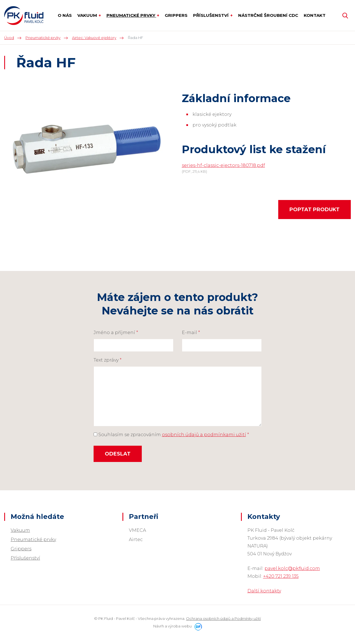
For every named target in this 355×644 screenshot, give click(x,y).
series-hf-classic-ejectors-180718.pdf (223, 165)
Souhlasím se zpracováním (171, 435)
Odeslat (118, 454)
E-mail (191, 333)
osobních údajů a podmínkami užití (204, 435)
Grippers (21, 549)
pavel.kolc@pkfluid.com (292, 568)
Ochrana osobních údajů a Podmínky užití (223, 618)
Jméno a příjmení (116, 333)
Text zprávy (108, 360)
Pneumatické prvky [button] (131, 15)
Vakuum (20, 530)
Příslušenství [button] (211, 15)
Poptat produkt (315, 210)
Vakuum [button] (88, 15)
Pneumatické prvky (33, 540)
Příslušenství (25, 558)
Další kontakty (264, 591)
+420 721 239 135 (281, 576)
